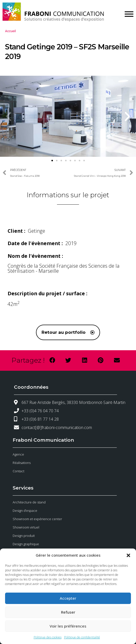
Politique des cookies (48, 637)
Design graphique (26, 544)
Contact (18, 471)
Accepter (68, 598)
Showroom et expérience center (37, 519)
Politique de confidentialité (82, 637)
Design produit (24, 536)
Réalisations (22, 463)
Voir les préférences (68, 626)
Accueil (10, 31)
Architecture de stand (29, 502)
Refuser (68, 612)
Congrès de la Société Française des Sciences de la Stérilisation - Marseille (64, 268)
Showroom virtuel (26, 527)
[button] (128, 555)
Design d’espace (25, 511)
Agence (18, 454)
